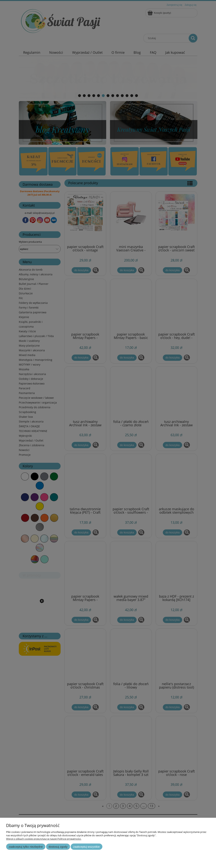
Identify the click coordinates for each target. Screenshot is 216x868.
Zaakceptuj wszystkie (87, 847)
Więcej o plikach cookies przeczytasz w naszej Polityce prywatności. (44, 839)
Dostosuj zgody (58, 847)
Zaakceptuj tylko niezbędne (26, 847)
